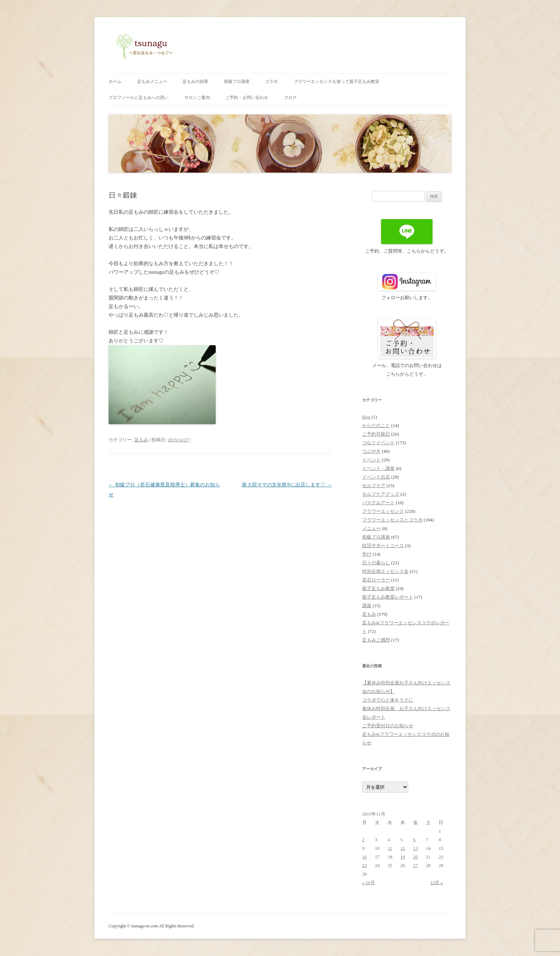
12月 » (436, 883)
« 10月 (369, 883)
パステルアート (378, 503)
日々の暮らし (376, 563)
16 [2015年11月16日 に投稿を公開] (364, 857)
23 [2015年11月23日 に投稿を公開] (364, 865)
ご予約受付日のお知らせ (388, 726)
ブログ (290, 98)
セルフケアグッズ (381, 494)
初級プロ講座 (237, 81)
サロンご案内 (197, 98)
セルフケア (374, 486)
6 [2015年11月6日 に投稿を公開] (414, 840)
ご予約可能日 (376, 434)
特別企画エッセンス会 (385, 571)
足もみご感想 (376, 640)
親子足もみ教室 (378, 588)
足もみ (141, 440)
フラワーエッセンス (383, 511)
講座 (367, 606)
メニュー (371, 528)
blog (366, 417)
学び (367, 554)
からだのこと (376, 425)
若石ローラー (376, 580)
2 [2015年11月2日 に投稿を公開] (363, 840)
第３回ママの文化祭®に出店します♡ (287, 485)
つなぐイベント (378, 443)
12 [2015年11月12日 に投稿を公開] (403, 848)
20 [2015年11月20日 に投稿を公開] (416, 857)
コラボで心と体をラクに (388, 700)
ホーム (115, 81)
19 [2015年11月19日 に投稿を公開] (403, 857)
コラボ (271, 81)
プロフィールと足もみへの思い (139, 98)
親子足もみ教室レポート (388, 597)
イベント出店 (376, 477)
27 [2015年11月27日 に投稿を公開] (416, 865)
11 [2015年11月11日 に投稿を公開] (390, 848)
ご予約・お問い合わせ (247, 98)
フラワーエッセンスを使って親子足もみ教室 (336, 81)
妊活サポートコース (383, 546)
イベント (371, 460)
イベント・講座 (378, 468)
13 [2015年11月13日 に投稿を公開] (416, 848)
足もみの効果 (195, 81)
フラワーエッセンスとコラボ (392, 520)
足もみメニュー (152, 81)
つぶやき (371, 451)
